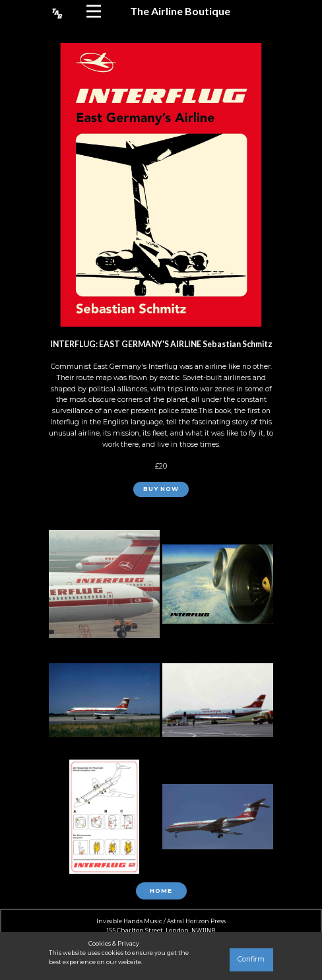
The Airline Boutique (180, 11)
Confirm (251, 959)
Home (161, 891)
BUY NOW (161, 489)
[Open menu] (94, 11)
